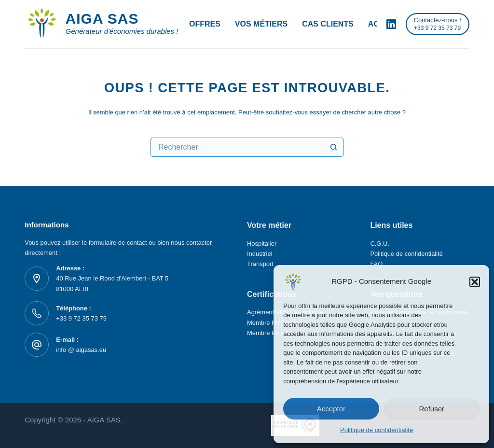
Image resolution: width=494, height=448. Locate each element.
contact (138, 243)
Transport (260, 264)
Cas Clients (328, 24)
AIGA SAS (102, 19)
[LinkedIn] (391, 24)
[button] (475, 282)
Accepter (331, 409)
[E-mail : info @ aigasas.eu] (37, 345)
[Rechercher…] (237, 147)
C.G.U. (380, 244)
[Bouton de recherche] (334, 147)
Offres (205, 24)
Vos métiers (261, 24)
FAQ (376, 264)
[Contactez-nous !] (438, 24)
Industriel (260, 254)
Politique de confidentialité (377, 430)
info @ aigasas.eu (81, 350)
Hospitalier (262, 244)
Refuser (432, 409)
